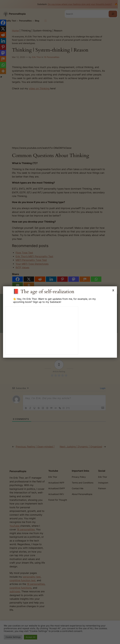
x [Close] (113, 290)
